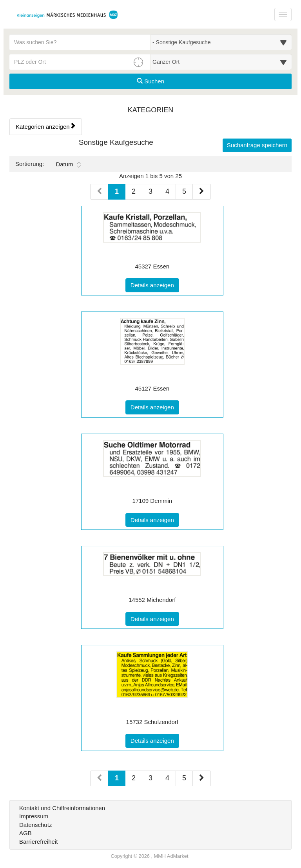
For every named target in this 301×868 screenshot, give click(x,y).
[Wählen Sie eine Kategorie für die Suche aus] (221, 42)
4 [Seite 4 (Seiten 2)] (167, 778)
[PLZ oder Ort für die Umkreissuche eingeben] (80, 62)
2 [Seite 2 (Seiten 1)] (134, 191)
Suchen (150, 81)
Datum (68, 164)
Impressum (34, 816)
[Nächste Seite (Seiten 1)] (202, 192)
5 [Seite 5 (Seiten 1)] (184, 191)
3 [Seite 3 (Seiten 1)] (150, 191)
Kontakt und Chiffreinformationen (62, 808)
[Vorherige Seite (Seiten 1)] (99, 192)
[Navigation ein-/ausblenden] (283, 14)
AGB (25, 833)
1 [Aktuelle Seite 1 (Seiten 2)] (117, 777)
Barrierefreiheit (38, 842)
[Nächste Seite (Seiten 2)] (202, 778)
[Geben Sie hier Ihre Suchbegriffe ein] (80, 42)
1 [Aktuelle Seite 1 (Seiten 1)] (117, 191)
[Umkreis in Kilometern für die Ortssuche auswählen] (221, 62)
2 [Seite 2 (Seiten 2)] (134, 778)
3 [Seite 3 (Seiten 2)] (150, 778)
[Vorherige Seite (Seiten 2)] (99, 778)
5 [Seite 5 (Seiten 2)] (184, 778)
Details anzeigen (155, 285)
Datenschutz (35, 825)
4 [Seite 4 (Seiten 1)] (167, 191)
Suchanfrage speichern (257, 145)
